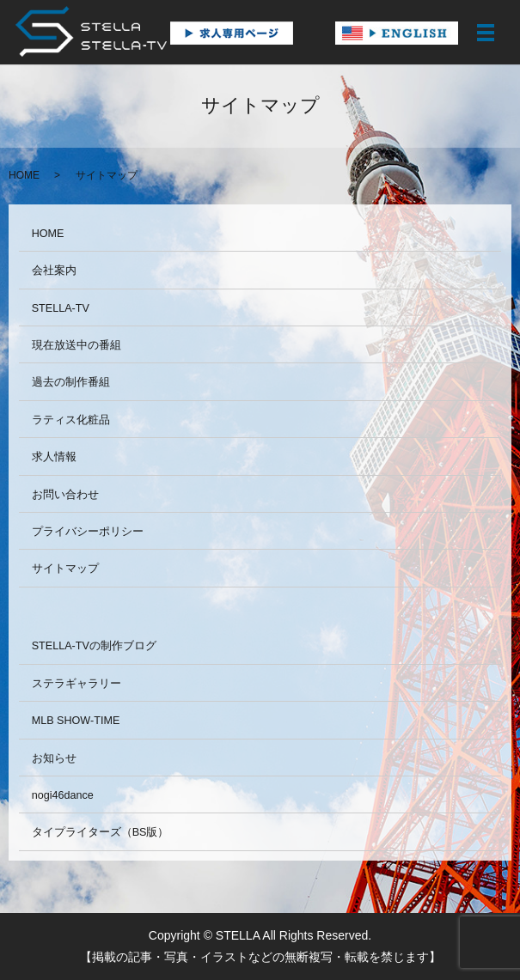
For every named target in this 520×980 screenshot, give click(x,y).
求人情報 (54, 457)
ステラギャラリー (76, 684)
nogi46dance (63, 795)
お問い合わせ (65, 495)
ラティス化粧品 (71, 420)
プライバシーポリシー (88, 532)
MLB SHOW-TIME (76, 721)
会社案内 (54, 271)
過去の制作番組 (71, 382)
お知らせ (54, 758)
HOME (24, 175)
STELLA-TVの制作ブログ (94, 646)
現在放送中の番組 (76, 345)
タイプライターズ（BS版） (101, 832)
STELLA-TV (61, 308)
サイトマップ (65, 569)
